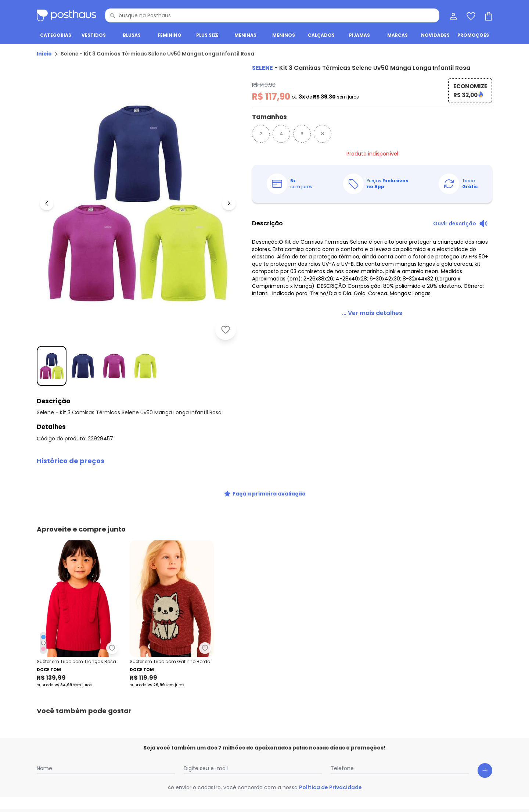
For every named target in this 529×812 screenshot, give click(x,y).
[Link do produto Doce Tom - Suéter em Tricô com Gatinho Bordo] (172, 614)
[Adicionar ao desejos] (226, 330)
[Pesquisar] (112, 15)
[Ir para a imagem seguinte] (229, 203)
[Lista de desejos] (470, 15)
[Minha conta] (453, 15)
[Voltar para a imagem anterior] (47, 203)
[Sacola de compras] (488, 15)
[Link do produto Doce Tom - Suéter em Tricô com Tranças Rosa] (79, 614)
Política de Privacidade (330, 787)
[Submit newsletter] (485, 770)
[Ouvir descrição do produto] (460, 223)
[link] (372, 313)
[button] (264, 461)
